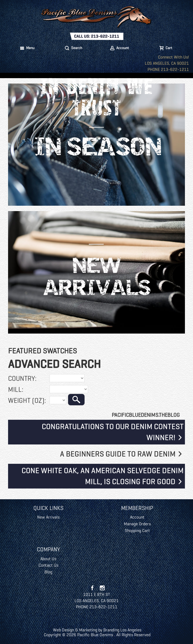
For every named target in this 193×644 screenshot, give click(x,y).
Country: (22, 378)
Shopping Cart (137, 531)
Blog (48, 572)
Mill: (16, 389)
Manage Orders (137, 524)
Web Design (64, 630)
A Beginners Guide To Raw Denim (118, 454)
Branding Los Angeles (122, 630)
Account (137, 517)
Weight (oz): (27, 400)
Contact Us (48, 565)
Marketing (88, 630)
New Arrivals (48, 517)
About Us (48, 559)
